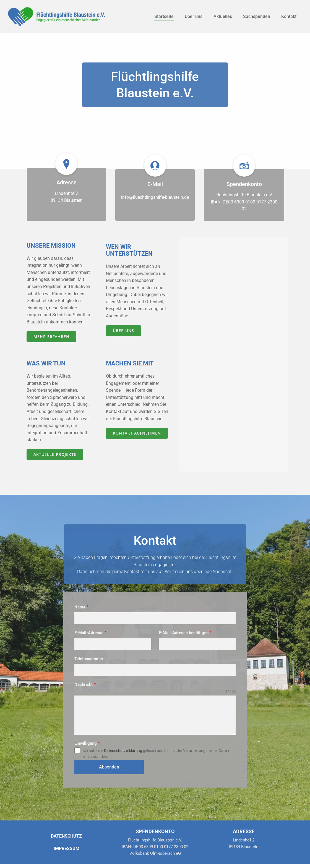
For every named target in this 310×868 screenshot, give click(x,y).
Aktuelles (222, 16)
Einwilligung (88, 752)
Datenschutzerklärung (124, 759)
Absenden (102, 775)
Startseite (164, 16)
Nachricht (86, 693)
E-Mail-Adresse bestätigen (186, 642)
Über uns (193, 16)
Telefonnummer (89, 668)
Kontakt (289, 16)
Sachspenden (256, 16)
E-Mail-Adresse (91, 642)
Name (82, 616)
